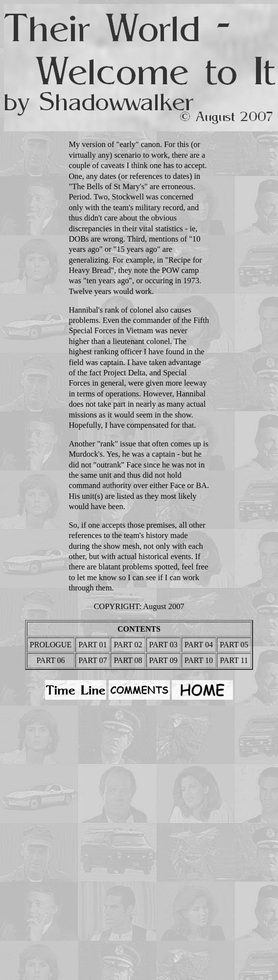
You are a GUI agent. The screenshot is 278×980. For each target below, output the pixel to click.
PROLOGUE (51, 645)
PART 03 (163, 645)
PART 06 (50, 660)
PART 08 (128, 660)
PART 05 (234, 645)
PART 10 (199, 660)
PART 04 (199, 645)
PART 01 (93, 645)
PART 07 (93, 660)
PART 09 (163, 660)
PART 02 (128, 645)
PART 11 (234, 660)
